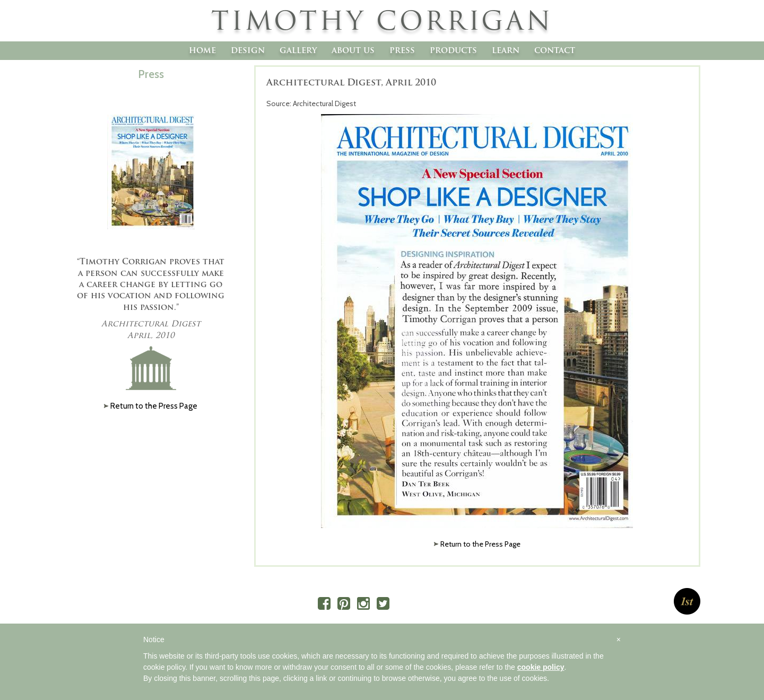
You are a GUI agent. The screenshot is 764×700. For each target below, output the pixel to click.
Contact (555, 50)
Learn (506, 50)
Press (402, 50)
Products (453, 50)
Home (202, 50)
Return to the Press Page (480, 544)
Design (248, 50)
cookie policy (541, 667)
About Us (353, 50)
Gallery (298, 50)
